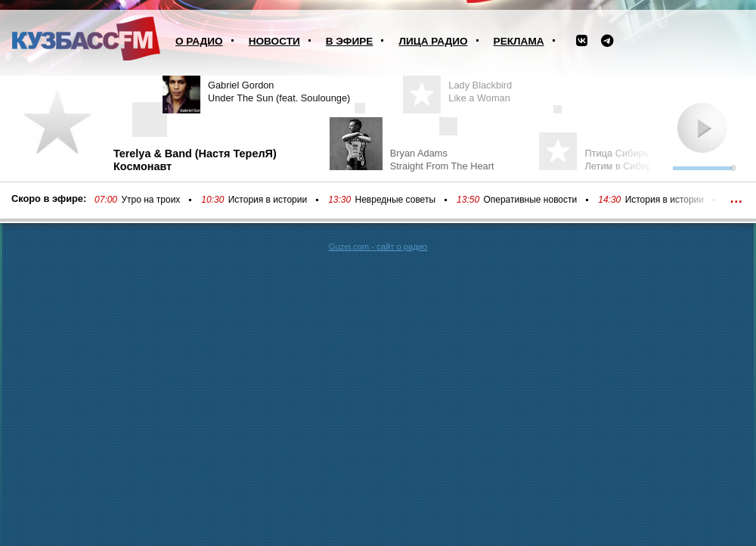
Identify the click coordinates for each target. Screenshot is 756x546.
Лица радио (433, 41)
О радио (199, 41)
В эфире (350, 41)
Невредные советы (396, 200)
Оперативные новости (530, 200)
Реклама (519, 41)
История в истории (268, 200)
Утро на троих (150, 200)
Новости (274, 41)
